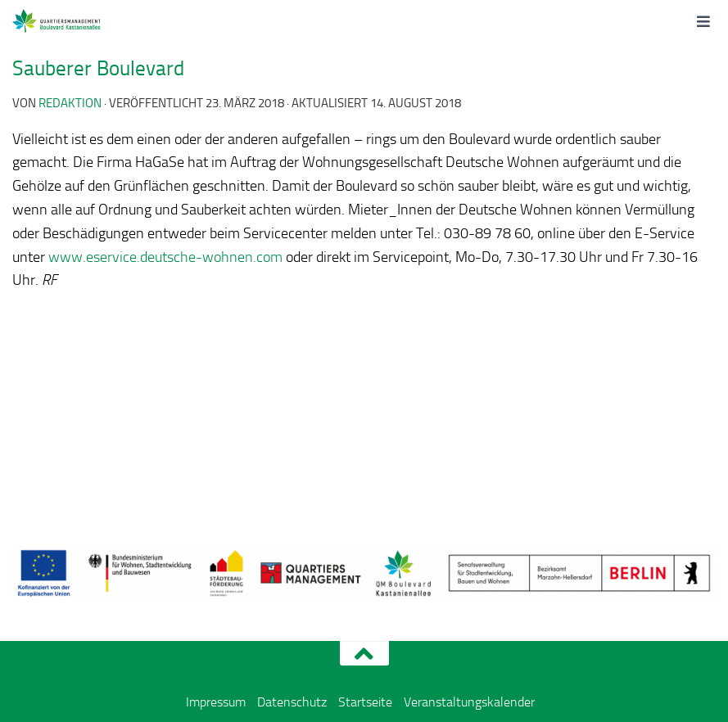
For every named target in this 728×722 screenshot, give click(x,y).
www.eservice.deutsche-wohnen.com (165, 257)
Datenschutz (292, 702)
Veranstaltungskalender (469, 702)
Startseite (365, 702)
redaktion (70, 103)
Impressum (216, 702)
